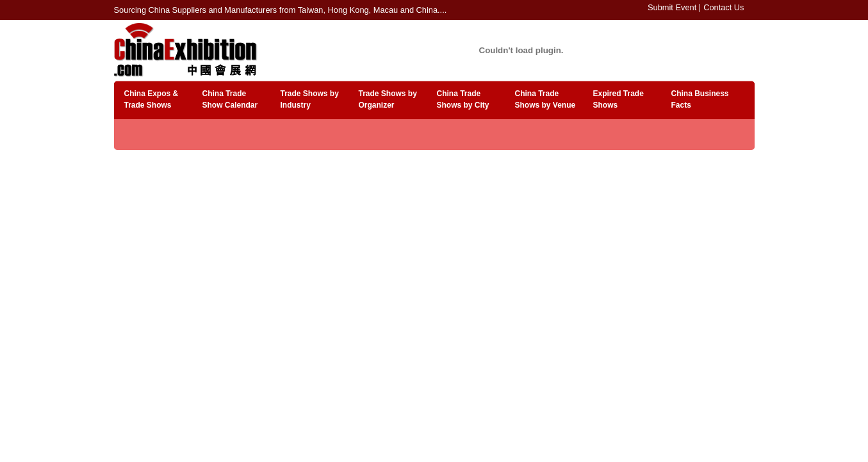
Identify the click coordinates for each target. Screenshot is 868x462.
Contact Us (724, 7)
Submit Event (672, 7)
